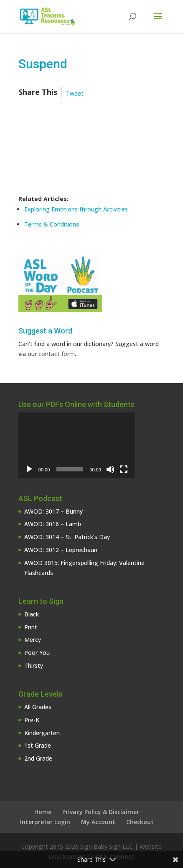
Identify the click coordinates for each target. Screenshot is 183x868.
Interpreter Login (45, 822)
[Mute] (110, 469)
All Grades (38, 707)
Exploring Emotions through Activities (76, 209)
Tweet (75, 93)
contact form (57, 354)
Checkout (140, 822)
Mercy (33, 640)
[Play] (29, 469)
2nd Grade (38, 758)
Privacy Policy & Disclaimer (101, 812)
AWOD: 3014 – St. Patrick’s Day (67, 537)
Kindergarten (42, 733)
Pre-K (32, 720)
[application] (76, 445)
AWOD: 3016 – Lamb (53, 524)
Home (43, 812)
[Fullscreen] (124, 469)
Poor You (37, 653)
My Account (98, 822)
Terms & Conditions (52, 224)
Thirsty (34, 666)
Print (31, 627)
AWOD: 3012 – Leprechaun (61, 550)
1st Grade (38, 745)
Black (32, 614)
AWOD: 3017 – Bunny (53, 511)
